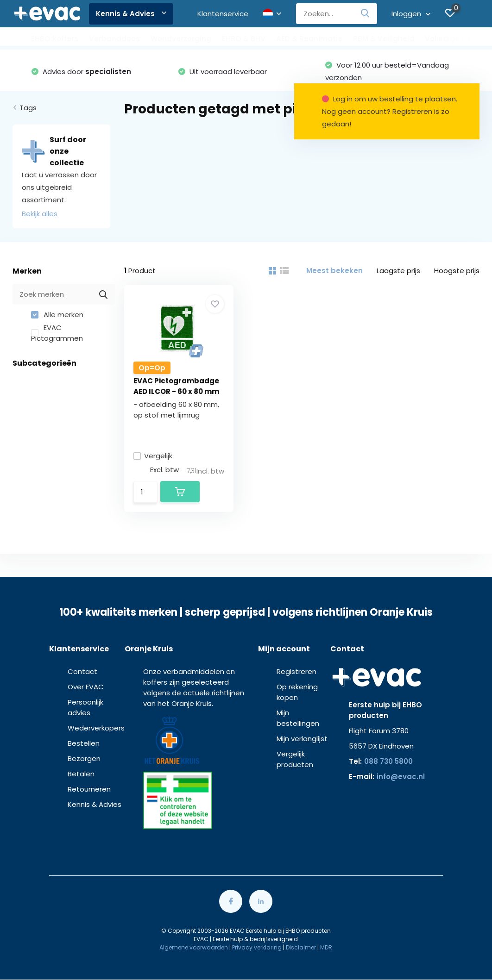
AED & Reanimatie (309, 39)
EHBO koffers (55, 39)
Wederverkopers (96, 728)
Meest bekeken (334, 271)
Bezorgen (84, 758)
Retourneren (89, 789)
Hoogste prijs (457, 271)
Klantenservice (223, 14)
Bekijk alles (40, 214)
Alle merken (57, 315)
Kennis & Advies (131, 14)
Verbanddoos (114, 39)
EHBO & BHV (244, 39)
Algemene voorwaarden (194, 947)
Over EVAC (86, 687)
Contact (82, 671)
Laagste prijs (398, 271)
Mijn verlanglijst (302, 739)
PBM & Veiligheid (384, 39)
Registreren (296, 671)
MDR (326, 947)
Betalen (81, 774)
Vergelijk (153, 456)
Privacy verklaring (257, 947)
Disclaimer (301, 947)
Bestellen (84, 743)
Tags (28, 108)
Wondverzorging (181, 39)
